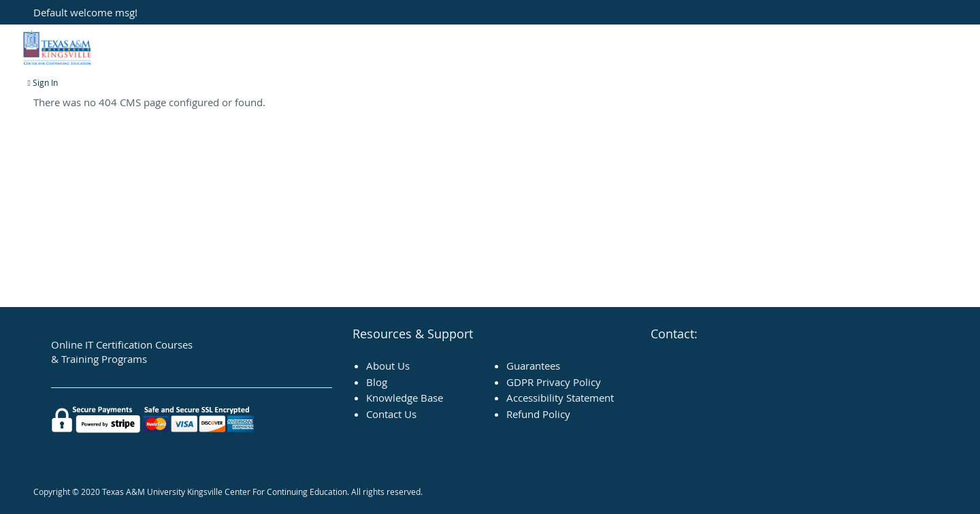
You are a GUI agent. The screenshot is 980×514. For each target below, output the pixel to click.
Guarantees (533, 366)
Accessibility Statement (560, 398)
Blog (377, 382)
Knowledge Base (405, 398)
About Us (388, 366)
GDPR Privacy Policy (554, 382)
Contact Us (391, 414)
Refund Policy (538, 414)
